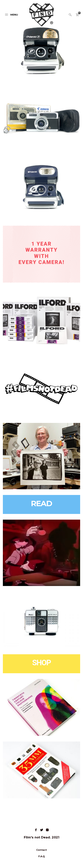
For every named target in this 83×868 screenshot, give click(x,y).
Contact (41, 850)
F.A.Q (42, 856)
